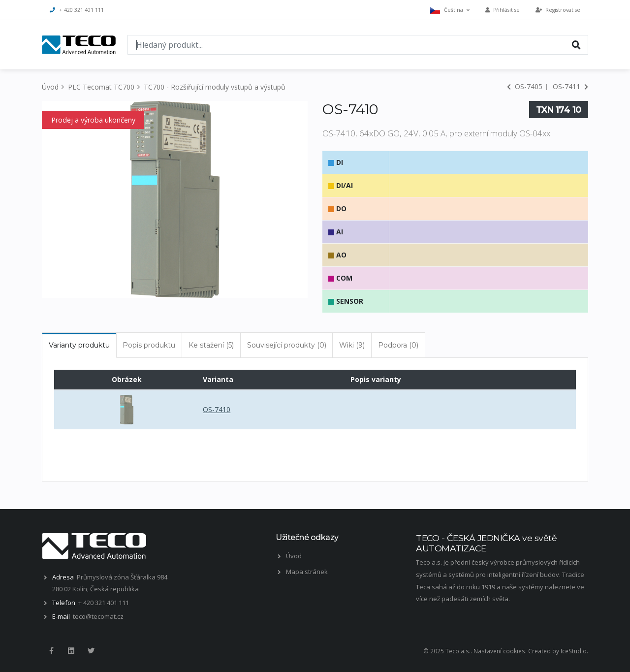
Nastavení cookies (499, 651)
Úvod (50, 87)
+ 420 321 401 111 (77, 10)
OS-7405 (525, 86)
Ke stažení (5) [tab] (211, 345)
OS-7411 (570, 86)
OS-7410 (217, 409)
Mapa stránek (307, 572)
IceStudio (574, 651)
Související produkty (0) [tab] (287, 345)
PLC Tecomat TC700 (101, 87)
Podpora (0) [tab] (398, 345)
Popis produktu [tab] (149, 345)
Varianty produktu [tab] (79, 345)
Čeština (450, 10)
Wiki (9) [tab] (352, 345)
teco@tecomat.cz (98, 616)
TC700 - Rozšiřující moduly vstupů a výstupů (215, 87)
